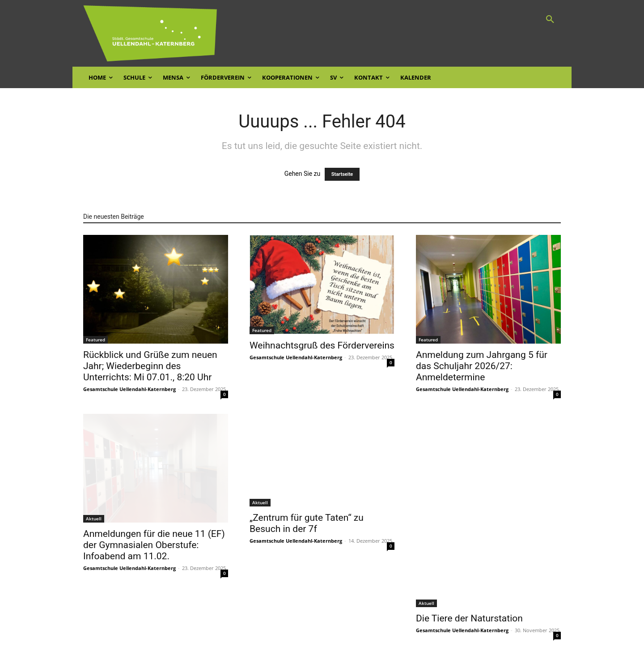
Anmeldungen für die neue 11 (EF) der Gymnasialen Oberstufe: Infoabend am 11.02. (154, 545)
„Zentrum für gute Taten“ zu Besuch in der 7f (307, 523)
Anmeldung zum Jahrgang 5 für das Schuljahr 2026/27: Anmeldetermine (482, 366)
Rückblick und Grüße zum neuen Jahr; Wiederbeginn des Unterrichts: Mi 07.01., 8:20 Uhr (150, 366)
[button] (550, 20)
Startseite (342, 174)
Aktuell (94, 519)
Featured (95, 340)
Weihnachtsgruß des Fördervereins (322, 345)
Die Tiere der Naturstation (469, 618)
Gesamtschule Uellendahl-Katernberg (129, 389)
